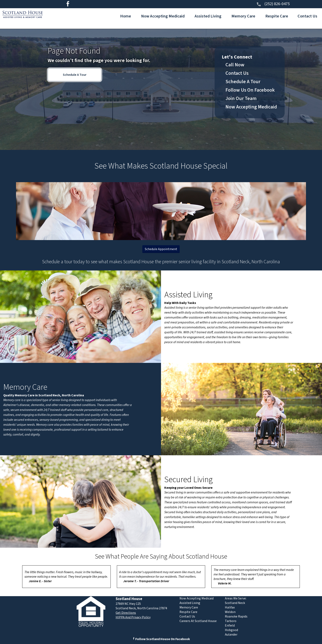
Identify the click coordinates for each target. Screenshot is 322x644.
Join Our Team (241, 98)
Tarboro (231, 621)
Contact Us (307, 16)
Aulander (231, 635)
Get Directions (126, 613)
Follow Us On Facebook (250, 90)
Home (126, 16)
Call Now (235, 65)
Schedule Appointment (161, 249)
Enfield (230, 626)
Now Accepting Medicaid (163, 16)
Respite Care (277, 16)
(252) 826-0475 (273, 4)
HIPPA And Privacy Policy (133, 617)
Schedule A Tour (75, 75)
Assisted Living (208, 16)
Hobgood (231, 630)
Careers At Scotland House (198, 621)
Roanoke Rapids (236, 616)
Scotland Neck (235, 603)
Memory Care (243, 16)
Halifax (230, 607)
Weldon (230, 612)
